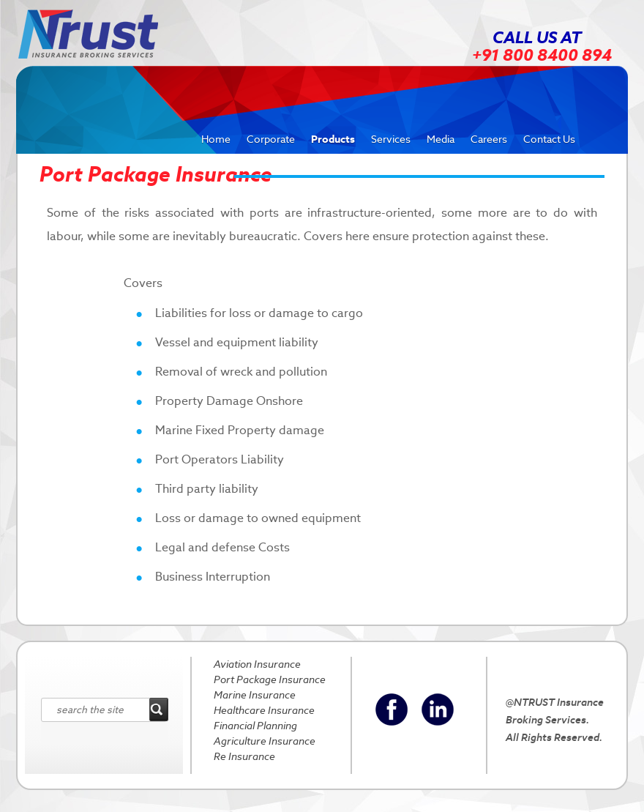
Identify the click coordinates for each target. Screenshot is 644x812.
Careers (489, 139)
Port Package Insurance (270, 679)
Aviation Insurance (257, 664)
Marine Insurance (255, 695)
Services (391, 139)
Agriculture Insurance (265, 741)
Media (441, 139)
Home (216, 139)
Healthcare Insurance (264, 710)
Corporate (271, 139)
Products (333, 139)
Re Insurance (244, 756)
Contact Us (549, 139)
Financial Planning (255, 726)
